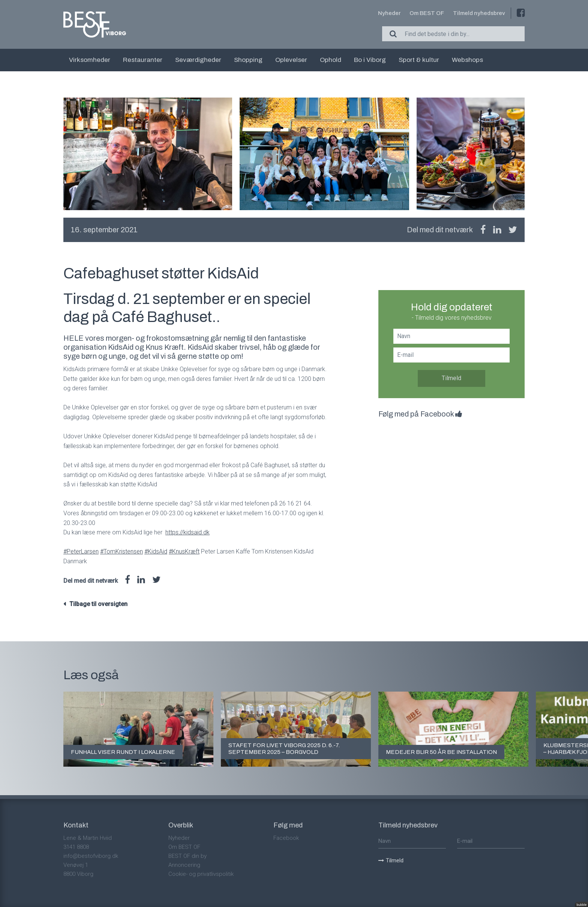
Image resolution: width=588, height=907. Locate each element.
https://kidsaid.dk (187, 532)
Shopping (248, 60)
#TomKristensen (121, 551)
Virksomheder (90, 60)
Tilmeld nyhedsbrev (479, 13)
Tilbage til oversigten (98, 604)
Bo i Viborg (370, 60)
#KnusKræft (184, 551)
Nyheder (389, 13)
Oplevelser (291, 60)
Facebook (286, 838)
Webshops (467, 60)
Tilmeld (451, 378)
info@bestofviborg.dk (91, 856)
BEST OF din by (187, 856)
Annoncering (184, 865)
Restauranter (143, 60)
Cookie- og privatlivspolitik (201, 874)
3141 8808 (76, 847)
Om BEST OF (427, 13)
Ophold (331, 60)
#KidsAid (156, 551)
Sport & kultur (419, 60)
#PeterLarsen (81, 551)
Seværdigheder (198, 60)
